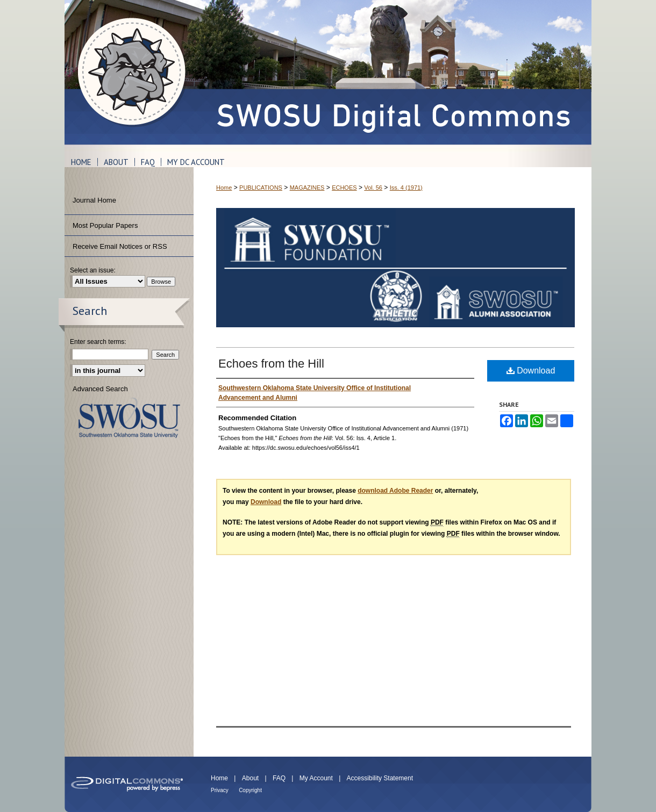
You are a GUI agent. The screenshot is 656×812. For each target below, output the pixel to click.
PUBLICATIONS (261, 188)
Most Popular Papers (105, 225)
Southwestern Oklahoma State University (129, 418)
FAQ (279, 778)
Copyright (250, 790)
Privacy (220, 790)
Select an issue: (93, 270)
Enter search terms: (98, 342)
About (250, 778)
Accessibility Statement (380, 778)
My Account (316, 778)
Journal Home (94, 200)
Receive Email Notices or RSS (120, 246)
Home (224, 188)
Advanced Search (100, 389)
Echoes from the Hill (271, 364)
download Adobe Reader (395, 491)
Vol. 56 (373, 188)
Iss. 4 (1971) (406, 188)
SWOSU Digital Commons (393, 72)
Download (531, 371)
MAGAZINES (307, 188)
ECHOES (344, 188)
